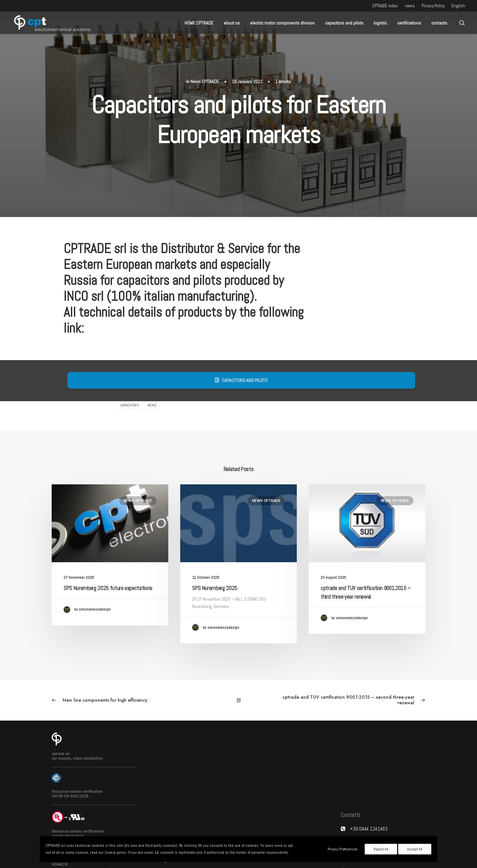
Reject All (381, 849)
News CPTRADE (205, 50)
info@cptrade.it (367, 793)
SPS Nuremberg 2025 (215, 525)
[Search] (462, 23)
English (458, 6)
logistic (380, 23)
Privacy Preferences (343, 849)
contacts (439, 23)
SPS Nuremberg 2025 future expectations (108, 525)
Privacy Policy (433, 6)
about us (232, 23)
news (410, 6)
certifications (409, 23)
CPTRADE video (385, 6)
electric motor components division (282, 23)
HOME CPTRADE (199, 23)
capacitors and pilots (344, 23)
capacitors (130, 343)
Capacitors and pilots (258, 318)
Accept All (415, 849)
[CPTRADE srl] (51, 23)
